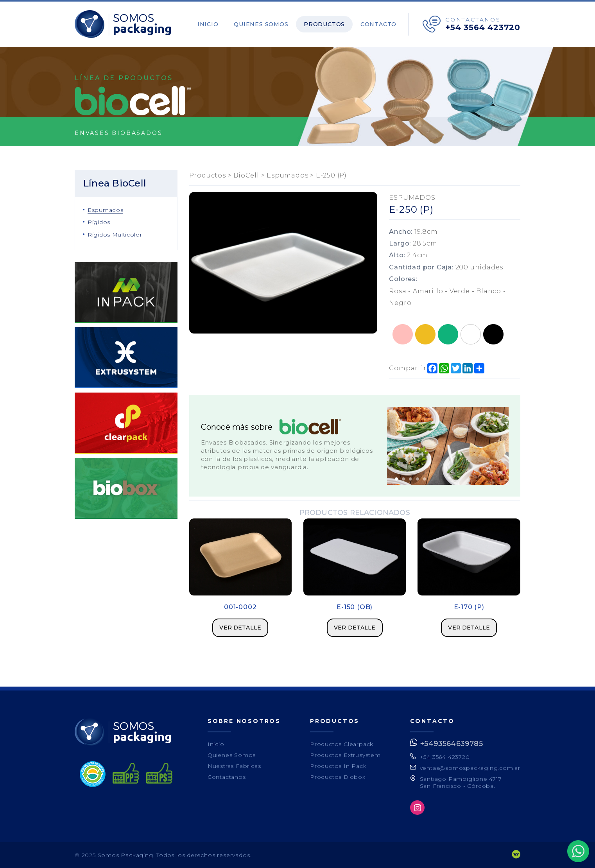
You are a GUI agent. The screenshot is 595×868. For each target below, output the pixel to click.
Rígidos (99, 222)
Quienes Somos (264, 24)
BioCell (246, 175)
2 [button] (403, 479)
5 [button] (425, 479)
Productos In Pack (338, 766)
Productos (326, 24)
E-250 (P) (331, 175)
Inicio (213, 24)
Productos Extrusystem (345, 755)
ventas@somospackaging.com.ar (470, 768)
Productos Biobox (338, 777)
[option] (448, 446)
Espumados (105, 210)
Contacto (379, 24)
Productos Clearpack (342, 744)
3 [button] (410, 479)
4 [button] (418, 479)
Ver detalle (240, 628)
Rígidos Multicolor (115, 235)
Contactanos (227, 777)
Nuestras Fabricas (234, 766)
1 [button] (396, 479)
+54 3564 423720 (483, 27)
